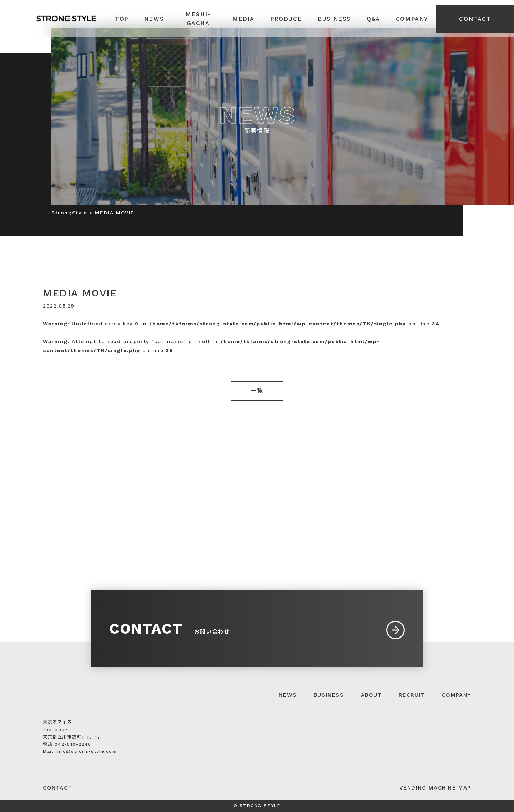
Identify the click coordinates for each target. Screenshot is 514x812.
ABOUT (371, 695)
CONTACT (475, 19)
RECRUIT (412, 695)
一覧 (257, 391)
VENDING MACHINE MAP (435, 788)
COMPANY (457, 695)
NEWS (288, 695)
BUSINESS (329, 695)
